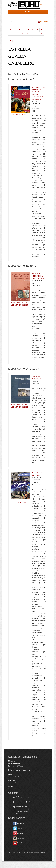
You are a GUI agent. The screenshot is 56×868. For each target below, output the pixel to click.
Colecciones (12, 780)
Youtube (18, 843)
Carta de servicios (14, 763)
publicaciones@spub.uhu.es (26, 802)
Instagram (19, 838)
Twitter (18, 828)
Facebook (18, 823)
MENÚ (28, 12)
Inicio (42, 5)
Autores (11, 786)
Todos (12, 41)
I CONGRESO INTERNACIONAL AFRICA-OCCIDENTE (38, 276)
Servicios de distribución (16, 766)
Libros (10, 774)
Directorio (11, 761)
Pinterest (18, 833)
